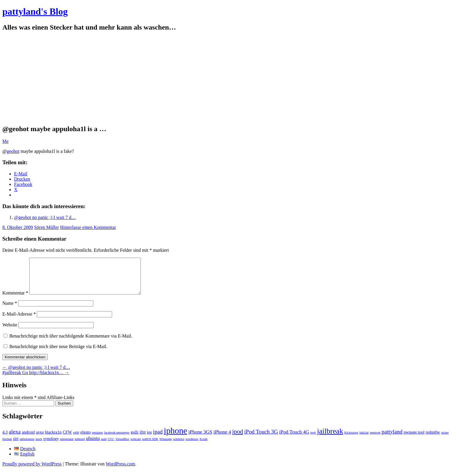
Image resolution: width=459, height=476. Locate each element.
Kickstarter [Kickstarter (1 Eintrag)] (351, 440)
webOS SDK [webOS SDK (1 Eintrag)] (150, 446)
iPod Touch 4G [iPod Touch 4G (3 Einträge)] (294, 439)
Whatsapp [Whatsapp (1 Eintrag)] (166, 446)
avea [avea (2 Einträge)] (40, 439)
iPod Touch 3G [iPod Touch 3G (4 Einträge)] (261, 439)
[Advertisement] (229, 78)
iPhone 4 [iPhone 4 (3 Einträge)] (222, 439)
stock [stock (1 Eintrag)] (39, 446)
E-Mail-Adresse (19, 321)
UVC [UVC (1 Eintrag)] (111, 446)
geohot (13, 151)
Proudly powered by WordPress (32, 471)
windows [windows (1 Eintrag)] (179, 446)
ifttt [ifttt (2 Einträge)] (143, 439)
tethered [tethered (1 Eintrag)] (80, 446)
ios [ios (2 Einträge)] (149, 439)
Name (10, 310)
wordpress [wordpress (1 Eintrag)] (192, 446)
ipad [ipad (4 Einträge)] (158, 439)
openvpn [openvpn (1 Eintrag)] (375, 440)
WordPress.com (120, 471)
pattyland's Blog (35, 11)
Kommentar (15, 300)
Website (10, 332)
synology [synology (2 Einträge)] (51, 446)
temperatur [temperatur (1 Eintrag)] (67, 446)
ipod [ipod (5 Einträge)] (238, 439)
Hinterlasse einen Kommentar (88, 227)
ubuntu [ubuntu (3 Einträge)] (93, 445)
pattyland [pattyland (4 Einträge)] (392, 439)
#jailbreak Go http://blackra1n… (36, 380)
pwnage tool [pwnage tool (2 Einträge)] (414, 439)
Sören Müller (46, 227)
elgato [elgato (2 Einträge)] (85, 439)
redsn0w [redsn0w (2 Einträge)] (433, 439)
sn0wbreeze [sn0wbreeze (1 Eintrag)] (27, 446)
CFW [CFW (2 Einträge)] (67, 439)
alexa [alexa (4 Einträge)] (15, 439)
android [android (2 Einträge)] (28, 439)
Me (5, 141)
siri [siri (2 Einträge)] (16, 446)
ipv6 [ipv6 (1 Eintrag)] (313, 440)
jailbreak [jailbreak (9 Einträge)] (330, 438)
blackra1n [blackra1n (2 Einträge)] (53, 439)
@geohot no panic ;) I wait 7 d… (45, 217)
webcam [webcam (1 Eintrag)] (136, 446)
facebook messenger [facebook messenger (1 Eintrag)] (117, 440)
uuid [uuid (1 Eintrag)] (104, 446)
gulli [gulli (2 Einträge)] (135, 439)
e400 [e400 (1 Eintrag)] (76, 440)
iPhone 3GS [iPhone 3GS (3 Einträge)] (200, 439)
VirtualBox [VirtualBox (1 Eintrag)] (122, 446)
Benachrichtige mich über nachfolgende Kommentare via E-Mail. (71, 343)
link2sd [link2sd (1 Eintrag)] (364, 440)
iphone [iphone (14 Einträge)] (176, 438)
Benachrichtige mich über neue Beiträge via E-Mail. (58, 353)
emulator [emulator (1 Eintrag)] (97, 440)
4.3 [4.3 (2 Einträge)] (5, 439)
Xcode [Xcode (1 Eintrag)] (203, 446)
